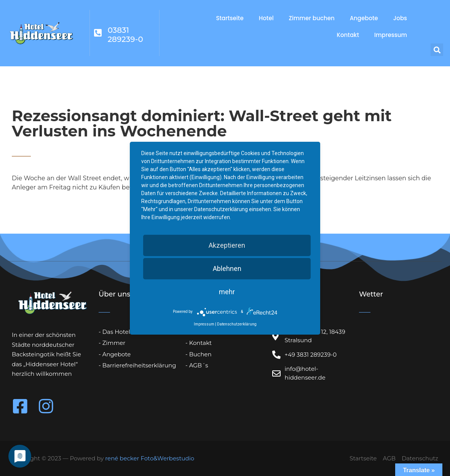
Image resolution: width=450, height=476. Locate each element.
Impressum (391, 35)
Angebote (364, 18)
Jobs (400, 18)
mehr (227, 292)
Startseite (230, 18)
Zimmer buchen (312, 18)
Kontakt (348, 35)
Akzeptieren (227, 245)
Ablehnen (227, 268)
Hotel (266, 18)
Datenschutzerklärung (237, 324)
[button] (437, 50)
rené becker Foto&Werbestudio (150, 458)
